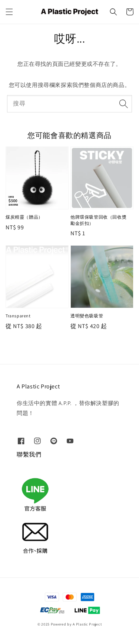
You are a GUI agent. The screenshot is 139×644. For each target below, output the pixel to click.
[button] (9, 12)
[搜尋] (123, 104)
